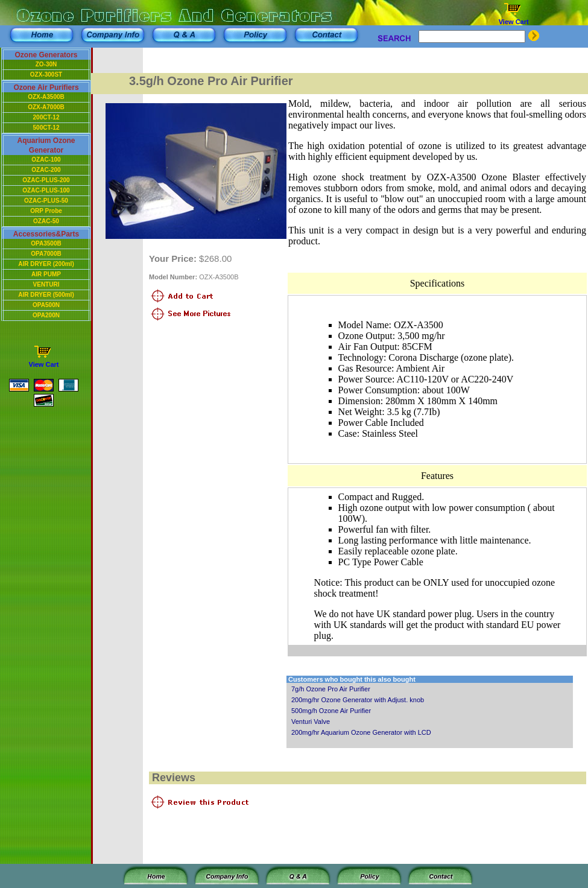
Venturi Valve (311, 721)
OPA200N (46, 315)
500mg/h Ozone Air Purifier (331, 711)
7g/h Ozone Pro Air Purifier (331, 689)
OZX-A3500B (46, 97)
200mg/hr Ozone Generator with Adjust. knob (358, 700)
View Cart (514, 22)
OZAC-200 (46, 170)
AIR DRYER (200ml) (46, 264)
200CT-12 (46, 117)
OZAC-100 (46, 160)
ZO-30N (46, 64)
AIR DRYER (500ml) (46, 295)
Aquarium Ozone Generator (46, 145)
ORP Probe (46, 211)
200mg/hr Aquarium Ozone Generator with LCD (361, 732)
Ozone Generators (46, 55)
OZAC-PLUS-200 (46, 180)
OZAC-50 (46, 221)
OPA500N (46, 305)
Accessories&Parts (46, 234)
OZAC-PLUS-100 (46, 190)
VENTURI (46, 284)
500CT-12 (46, 128)
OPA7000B (46, 254)
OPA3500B (46, 243)
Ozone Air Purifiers (46, 87)
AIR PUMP (46, 274)
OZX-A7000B (46, 107)
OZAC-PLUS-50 (46, 201)
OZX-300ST (46, 75)
